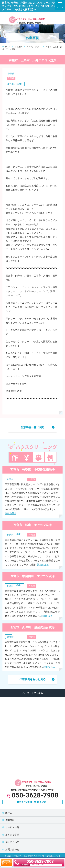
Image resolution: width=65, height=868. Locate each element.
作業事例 (10, 820)
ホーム (9, 813)
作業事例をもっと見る (32, 679)
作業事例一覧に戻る (32, 427)
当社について (12, 842)
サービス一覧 (12, 827)
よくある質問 (12, 835)
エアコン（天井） (15, 84)
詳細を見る (11, 513)
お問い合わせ (12, 849)
